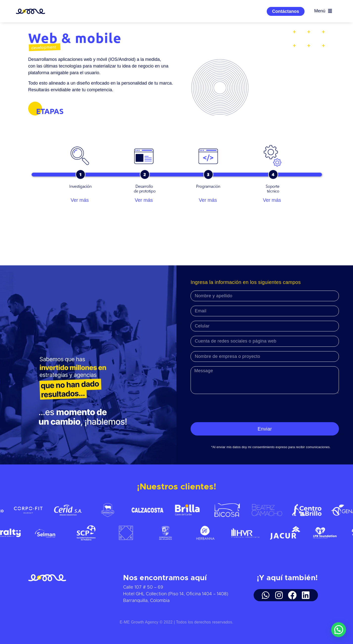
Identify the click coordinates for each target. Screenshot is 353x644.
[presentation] (228, 408)
